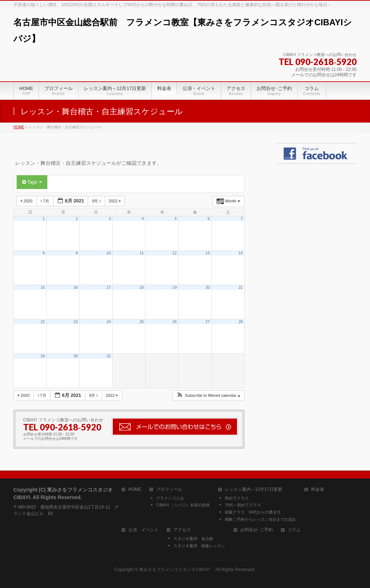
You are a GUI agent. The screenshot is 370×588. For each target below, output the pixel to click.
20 (208, 287)
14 (241, 253)
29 (43, 356)
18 (142, 287)
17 (109, 287)
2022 (115, 201)
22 (43, 322)
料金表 (318, 490)
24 (109, 322)
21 (241, 287)
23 (76, 322)
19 (175, 287)
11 (142, 253)
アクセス (182, 530)
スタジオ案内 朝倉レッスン (199, 546)
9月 (97, 201)
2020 (27, 201)
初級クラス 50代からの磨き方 (253, 512)
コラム (294, 530)
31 (109, 356)
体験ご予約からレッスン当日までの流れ (261, 519)
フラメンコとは (170, 498)
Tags (32, 182)
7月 (45, 201)
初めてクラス (237, 498)
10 (109, 253)
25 (142, 322)
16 (76, 287)
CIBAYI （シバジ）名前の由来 (183, 505)
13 (208, 253)
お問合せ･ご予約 (257, 530)
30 (76, 356)
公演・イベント (143, 530)
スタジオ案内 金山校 (193, 538)
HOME (135, 490)
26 (175, 322)
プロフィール (169, 490)
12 (175, 253)
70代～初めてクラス (243, 505)
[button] (208, 396)
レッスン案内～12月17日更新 (253, 490)
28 (241, 322)
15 (43, 287)
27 (208, 322)
